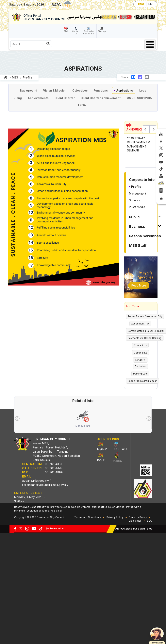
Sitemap (102, 31)
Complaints (140, 353)
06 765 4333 (53, 464)
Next (153, 129)
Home (6, 78)
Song (18, 98)
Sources (134, 200)
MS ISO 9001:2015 (139, 98)
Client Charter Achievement (101, 98)
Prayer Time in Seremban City (145, 316)
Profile (136, 187)
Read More (139, 285)
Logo (143, 90)
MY (150, 4)
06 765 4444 (54, 468)
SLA (149, 521)
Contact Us (76, 32)
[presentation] (17, 418)
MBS (15, 77)
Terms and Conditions (88, 517)
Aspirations (125, 90)
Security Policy (138, 517)
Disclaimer (135, 521)
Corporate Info (142, 180)
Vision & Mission (55, 90)
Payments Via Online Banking (145, 338)
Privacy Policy (115, 517)
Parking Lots (140, 374)
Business (137, 226)
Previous (146, 129)
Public (134, 217)
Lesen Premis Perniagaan (142, 381)
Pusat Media (137, 207)
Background (29, 90)
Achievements (38, 98)
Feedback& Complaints (89, 32)
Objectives (80, 90)
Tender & (140, 360)
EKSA (82, 105)
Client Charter (65, 98)
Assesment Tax (140, 324)
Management (138, 193)
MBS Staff (138, 245)
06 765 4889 (54, 472)
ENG (141, 4)
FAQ (66, 31)
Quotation (140, 366)
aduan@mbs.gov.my (35, 481)
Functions (101, 90)
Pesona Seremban (145, 236)
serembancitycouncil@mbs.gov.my (45, 485)
